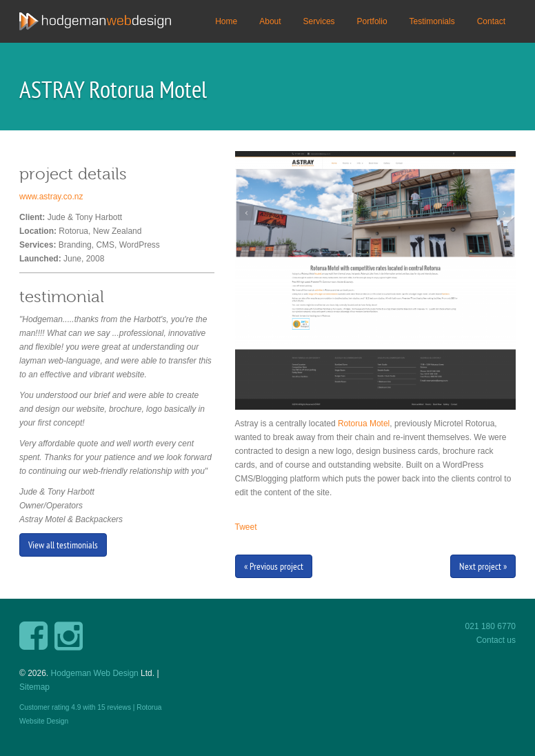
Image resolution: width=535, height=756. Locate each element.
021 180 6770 (491, 626)
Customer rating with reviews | (78, 707)
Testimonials (432, 21)
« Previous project (274, 566)
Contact (491, 21)
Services (319, 21)
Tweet (246, 527)
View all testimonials (63, 545)
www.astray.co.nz (51, 197)
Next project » (483, 566)
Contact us (496, 640)
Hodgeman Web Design (95, 673)
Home (226, 21)
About (270, 21)
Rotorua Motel (364, 424)
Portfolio (372, 21)
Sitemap (34, 687)
